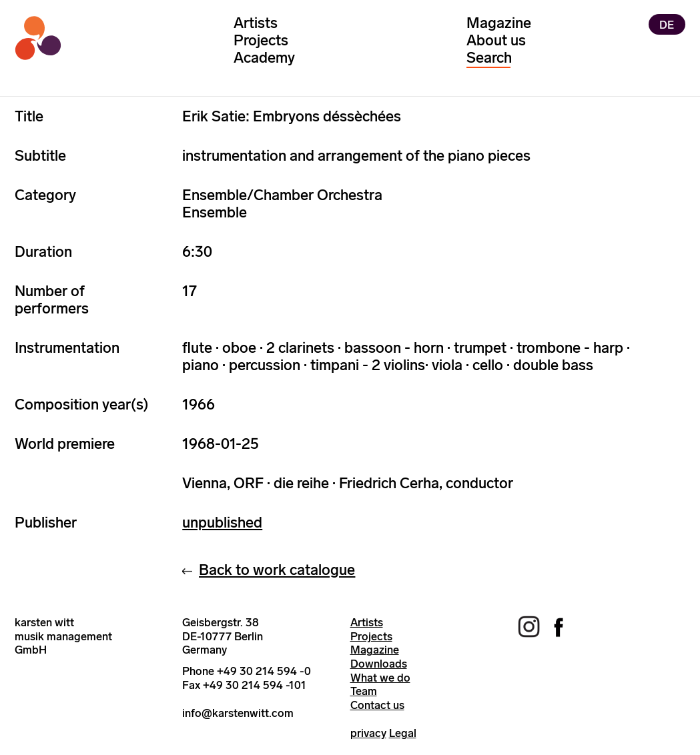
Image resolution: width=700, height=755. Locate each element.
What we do (380, 678)
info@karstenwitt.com (238, 713)
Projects (261, 40)
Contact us (377, 705)
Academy (264, 58)
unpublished (222, 523)
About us (496, 40)
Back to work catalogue (277, 570)
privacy (368, 733)
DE (667, 24)
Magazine (499, 23)
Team (364, 691)
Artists (256, 23)
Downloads (379, 664)
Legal (403, 733)
